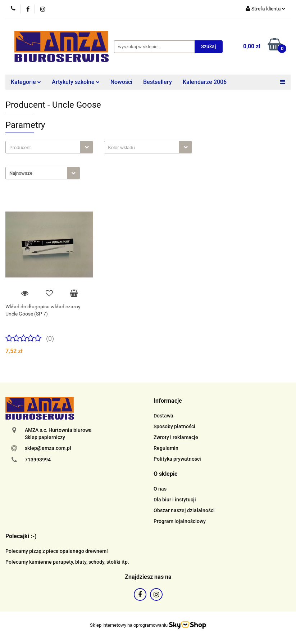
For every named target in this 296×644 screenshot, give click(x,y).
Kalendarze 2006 (205, 82)
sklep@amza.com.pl (48, 448)
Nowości (121, 82)
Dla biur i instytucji (175, 500)
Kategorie (26, 82)
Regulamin (166, 448)
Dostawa (163, 416)
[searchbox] (45, 148)
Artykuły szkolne (76, 82)
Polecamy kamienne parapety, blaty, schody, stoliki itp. (67, 562)
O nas (160, 489)
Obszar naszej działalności (184, 510)
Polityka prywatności (177, 459)
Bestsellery (158, 82)
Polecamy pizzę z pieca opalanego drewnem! (57, 551)
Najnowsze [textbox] (21, 173)
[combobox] (49, 147)
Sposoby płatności (174, 426)
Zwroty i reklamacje (176, 437)
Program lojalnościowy (180, 521)
